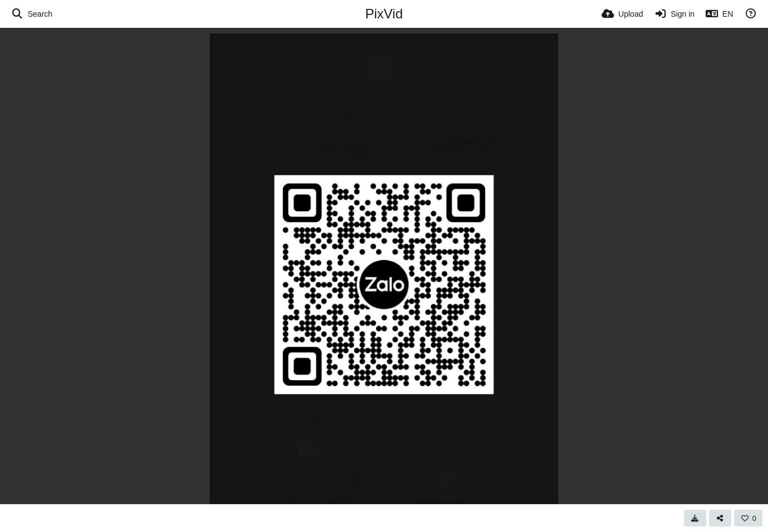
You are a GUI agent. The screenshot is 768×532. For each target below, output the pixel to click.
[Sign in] (674, 14)
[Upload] (622, 14)
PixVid (384, 14)
